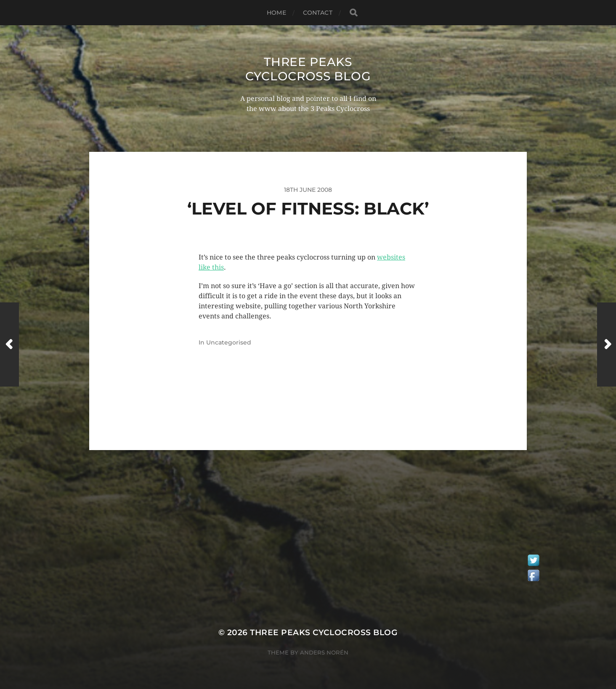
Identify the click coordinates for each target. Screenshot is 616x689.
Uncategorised (229, 342)
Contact (318, 13)
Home (276, 13)
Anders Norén (324, 652)
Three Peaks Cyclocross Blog (308, 69)
